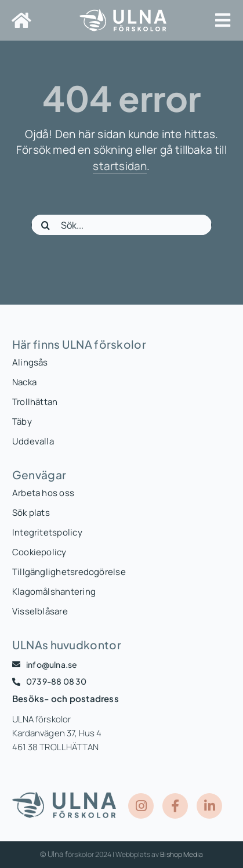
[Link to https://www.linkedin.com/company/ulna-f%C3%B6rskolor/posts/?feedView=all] (209, 806)
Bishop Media (182, 854)
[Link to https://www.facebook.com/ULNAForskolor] (175, 806)
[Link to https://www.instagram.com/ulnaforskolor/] (141, 806)
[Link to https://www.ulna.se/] (21, 20)
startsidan (120, 166)
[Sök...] (122, 225)
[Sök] (46, 225)
